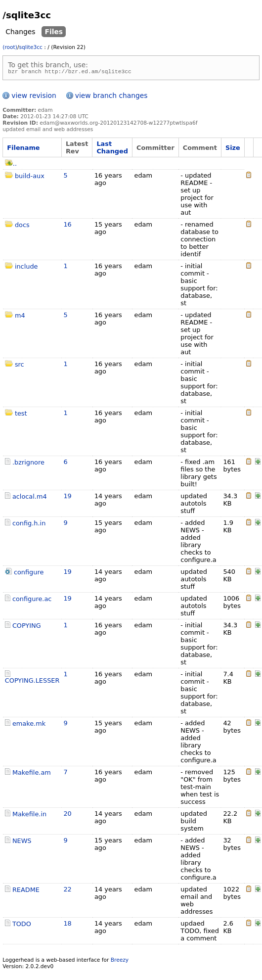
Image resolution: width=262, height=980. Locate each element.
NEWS (22, 842)
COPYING (27, 627)
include (26, 268)
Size (233, 149)
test (21, 415)
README (26, 891)
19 (67, 497)
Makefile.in (29, 816)
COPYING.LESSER (32, 682)
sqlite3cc (31, 47)
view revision (34, 97)
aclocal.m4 (30, 498)
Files (54, 32)
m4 (20, 317)
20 (67, 815)
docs (22, 226)
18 (67, 925)
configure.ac (32, 600)
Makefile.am (32, 774)
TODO (22, 925)
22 (67, 891)
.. (11, 165)
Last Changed (112, 149)
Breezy (120, 961)
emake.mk (29, 725)
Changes (20, 32)
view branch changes (111, 97)
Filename (23, 149)
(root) (10, 47)
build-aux (30, 177)
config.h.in (29, 525)
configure (29, 574)
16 (67, 226)
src (20, 366)
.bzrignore (28, 464)
